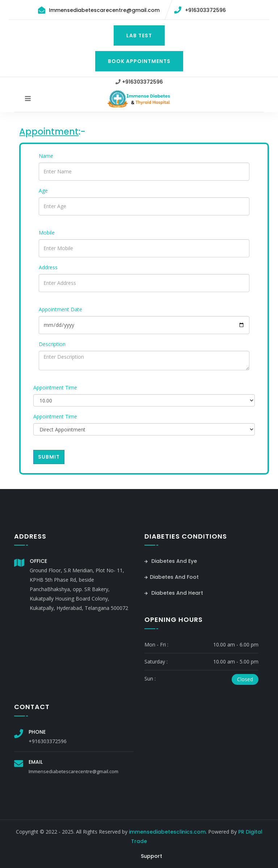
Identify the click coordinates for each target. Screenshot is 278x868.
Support (151, 856)
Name (46, 156)
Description (52, 344)
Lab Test (139, 35)
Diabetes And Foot (172, 577)
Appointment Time (55, 387)
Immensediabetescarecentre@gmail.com (104, 10)
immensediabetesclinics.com (167, 832)
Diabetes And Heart (174, 593)
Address (48, 267)
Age (43, 191)
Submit (49, 457)
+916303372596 (205, 10)
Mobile (47, 233)
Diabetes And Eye (171, 561)
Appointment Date (60, 309)
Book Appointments (139, 61)
